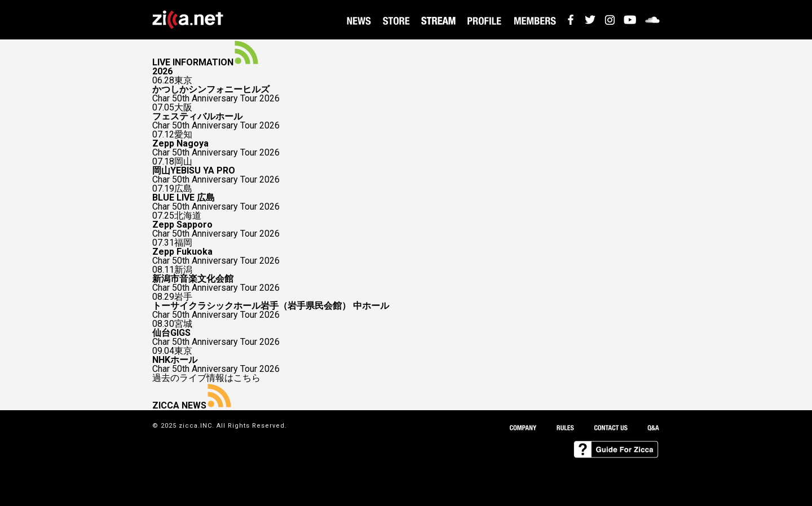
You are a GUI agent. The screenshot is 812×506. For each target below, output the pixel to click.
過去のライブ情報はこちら (206, 378)
